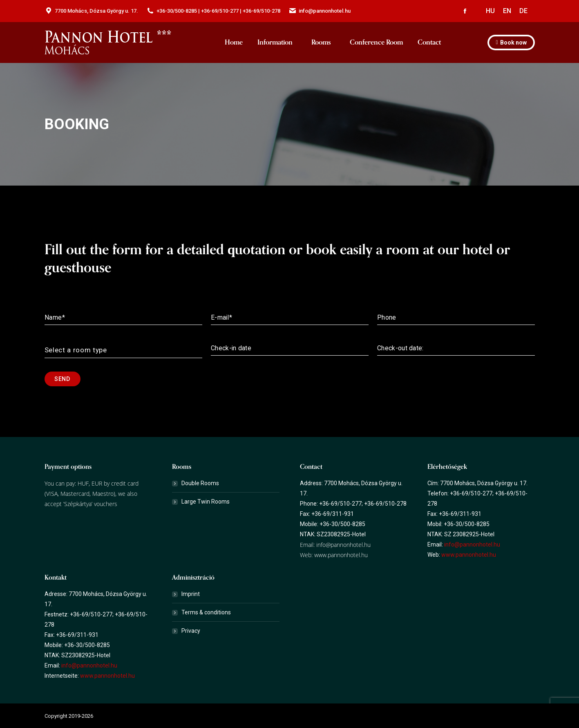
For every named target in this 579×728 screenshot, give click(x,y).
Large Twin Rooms (206, 502)
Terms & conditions (206, 612)
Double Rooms (200, 483)
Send (62, 379)
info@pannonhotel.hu (343, 545)
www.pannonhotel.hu (341, 555)
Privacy (191, 631)
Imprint (191, 594)
